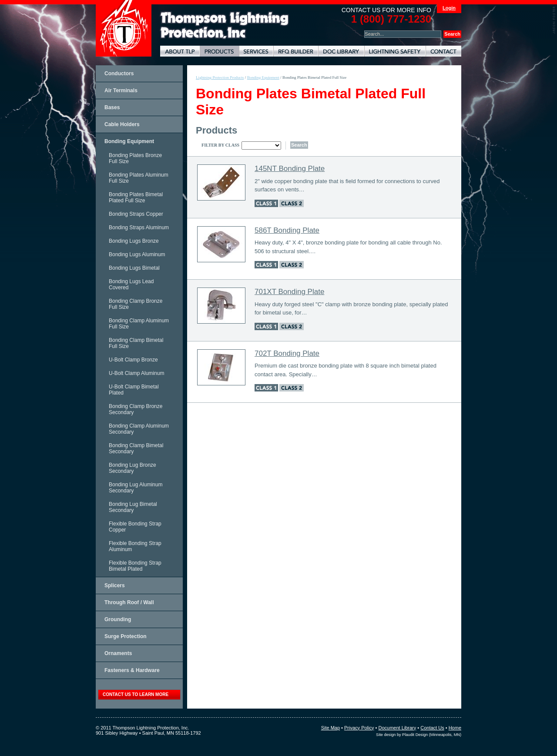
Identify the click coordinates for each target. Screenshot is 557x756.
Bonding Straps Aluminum (139, 227)
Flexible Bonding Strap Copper (135, 527)
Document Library (341, 51)
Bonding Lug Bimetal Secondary (133, 507)
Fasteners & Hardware (132, 670)
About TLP (180, 51)
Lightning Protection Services (256, 51)
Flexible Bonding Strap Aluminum (135, 546)
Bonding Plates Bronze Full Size (135, 158)
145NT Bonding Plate (290, 169)
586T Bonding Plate (287, 230)
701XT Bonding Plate (289, 292)
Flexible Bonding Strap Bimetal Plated (135, 566)
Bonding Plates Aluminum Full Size (139, 178)
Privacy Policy (359, 728)
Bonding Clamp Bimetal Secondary (136, 448)
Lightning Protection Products (219, 51)
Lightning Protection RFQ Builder (296, 51)
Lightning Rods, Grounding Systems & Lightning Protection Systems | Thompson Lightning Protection (225, 25)
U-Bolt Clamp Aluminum (136, 373)
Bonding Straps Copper (136, 214)
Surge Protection (126, 636)
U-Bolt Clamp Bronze (133, 360)
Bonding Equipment (129, 141)
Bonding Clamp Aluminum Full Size (139, 324)
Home (455, 728)
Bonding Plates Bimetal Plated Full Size (136, 197)
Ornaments (118, 653)
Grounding (118, 619)
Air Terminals (121, 90)
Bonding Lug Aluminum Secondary (136, 488)
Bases (112, 107)
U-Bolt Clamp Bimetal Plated (134, 390)
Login (449, 8)
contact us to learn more (136, 694)
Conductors (119, 74)
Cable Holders (122, 124)
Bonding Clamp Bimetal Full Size (136, 343)
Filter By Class (220, 145)
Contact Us (432, 728)
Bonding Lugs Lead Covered (131, 284)
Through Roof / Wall (129, 602)
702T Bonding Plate (287, 353)
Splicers (115, 585)
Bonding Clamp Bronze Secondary (136, 409)
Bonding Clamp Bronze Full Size (136, 304)
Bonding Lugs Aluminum (137, 254)
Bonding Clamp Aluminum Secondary (139, 429)
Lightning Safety (395, 51)
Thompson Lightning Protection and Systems (124, 28)
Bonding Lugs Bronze (134, 241)
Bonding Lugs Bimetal (134, 268)
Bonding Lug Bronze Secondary (133, 468)
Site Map (331, 728)
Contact (443, 51)
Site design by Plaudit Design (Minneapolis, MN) (419, 735)
